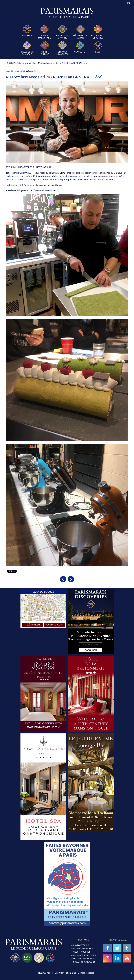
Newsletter (80, 47)
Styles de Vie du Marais (27, 48)
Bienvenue (27, 31)
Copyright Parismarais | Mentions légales (74, 973)
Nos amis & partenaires (84, 962)
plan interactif (54, 625)
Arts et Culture (45, 48)
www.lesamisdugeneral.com (19, 191)
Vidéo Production (82, 952)
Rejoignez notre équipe (85, 955)
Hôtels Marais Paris (45, 32)
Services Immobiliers (62, 48)
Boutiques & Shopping (62, 32)
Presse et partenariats (84, 959)
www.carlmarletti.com (46, 191)
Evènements (31, 71)
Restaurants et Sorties (98, 32)
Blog (98, 47)
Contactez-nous (81, 945)
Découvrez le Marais (80, 32)
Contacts (84, 940)
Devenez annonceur (83, 949)
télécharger (32, 625)
